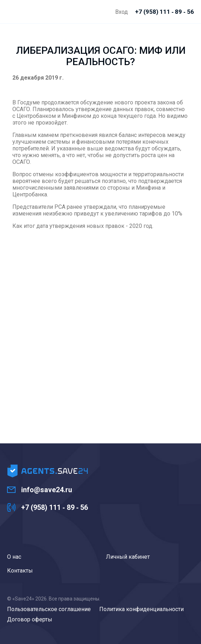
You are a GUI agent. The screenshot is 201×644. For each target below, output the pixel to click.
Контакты (20, 571)
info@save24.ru (47, 490)
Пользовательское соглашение (49, 609)
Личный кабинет (128, 557)
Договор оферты (30, 619)
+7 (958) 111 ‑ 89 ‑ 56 (55, 507)
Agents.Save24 (13, 12)
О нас (14, 557)
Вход (122, 12)
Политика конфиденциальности (141, 609)
